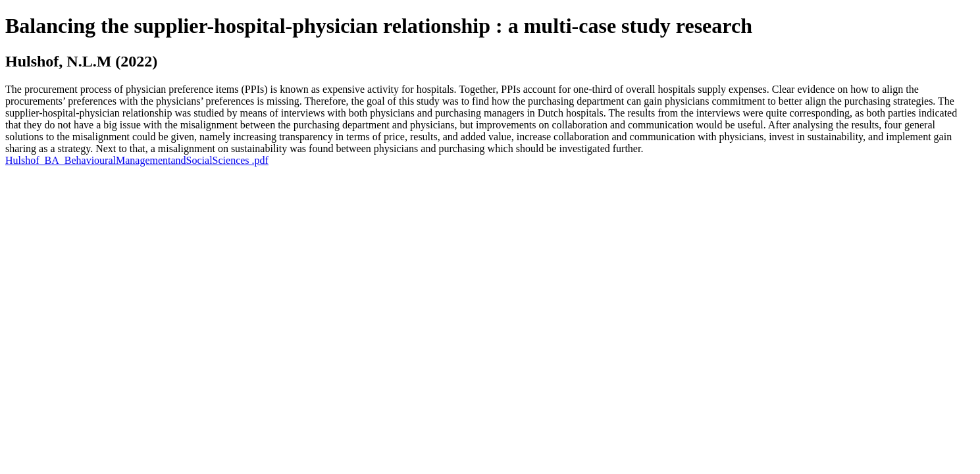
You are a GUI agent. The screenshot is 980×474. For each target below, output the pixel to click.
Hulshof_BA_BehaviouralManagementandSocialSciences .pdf (137, 160)
